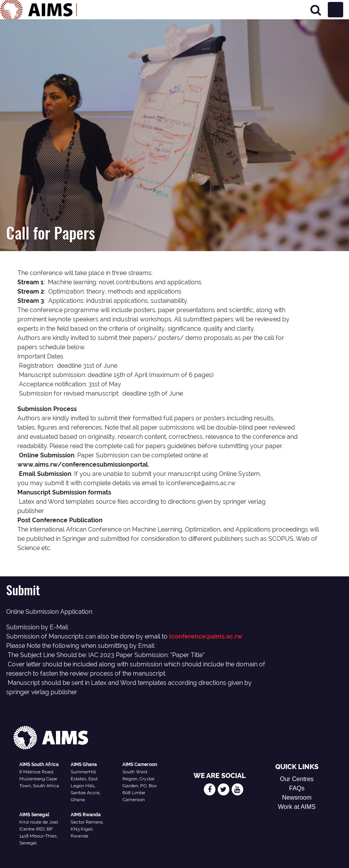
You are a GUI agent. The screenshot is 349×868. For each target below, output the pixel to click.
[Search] (316, 10)
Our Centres (297, 779)
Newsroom (297, 798)
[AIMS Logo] (39, 10)
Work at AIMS (297, 807)
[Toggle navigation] (335, 10)
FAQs (297, 788)
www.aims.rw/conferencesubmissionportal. (83, 465)
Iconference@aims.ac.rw (206, 636)
